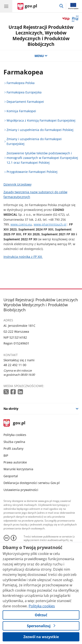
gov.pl (14, 423)
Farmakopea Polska (21, 83)
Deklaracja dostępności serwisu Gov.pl (32, 483)
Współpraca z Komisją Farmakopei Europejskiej (41, 120)
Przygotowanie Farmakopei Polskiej (32, 172)
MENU (41, 56)
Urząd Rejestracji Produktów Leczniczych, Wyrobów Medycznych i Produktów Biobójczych (41, 35)
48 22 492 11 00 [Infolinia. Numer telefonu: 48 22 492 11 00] (15, 365)
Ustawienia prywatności (21, 490)
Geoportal (11, 476)
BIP (6, 455)
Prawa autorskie (15, 462)
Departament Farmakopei (25, 102)
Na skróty (11, 409)
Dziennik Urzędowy (17, 184)
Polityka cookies (15, 435)
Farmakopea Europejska (24, 92)
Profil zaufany (13, 449)
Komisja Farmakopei (21, 111)
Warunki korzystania (18, 469)
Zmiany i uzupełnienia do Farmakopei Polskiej (40, 130)
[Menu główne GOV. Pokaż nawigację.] (6, 6)
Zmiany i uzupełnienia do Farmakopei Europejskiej (34, 141)
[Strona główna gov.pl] (27, 7)
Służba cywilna (14, 442)
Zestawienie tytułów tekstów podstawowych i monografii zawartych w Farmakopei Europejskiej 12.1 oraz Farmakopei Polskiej (42, 158)
